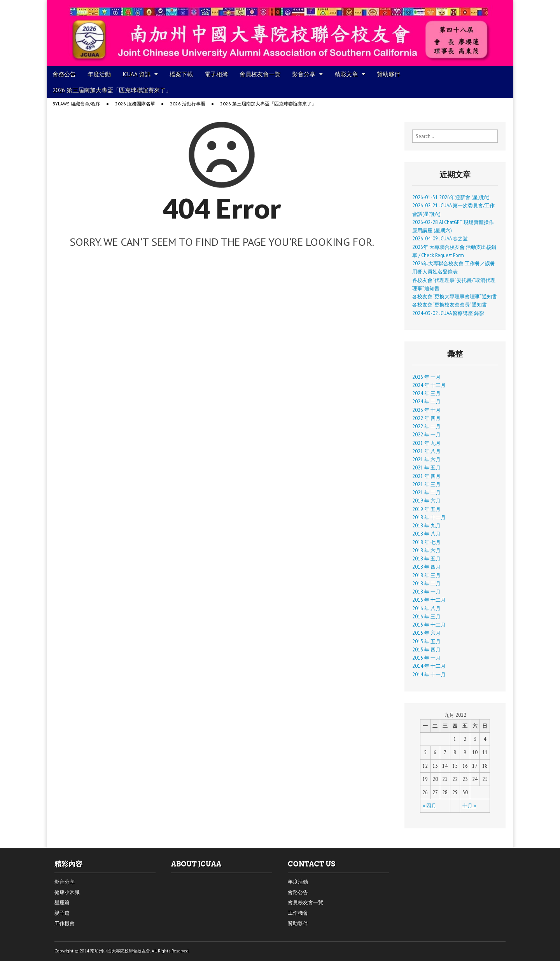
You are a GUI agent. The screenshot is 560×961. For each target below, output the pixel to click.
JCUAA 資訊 (136, 74)
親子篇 (62, 913)
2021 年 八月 (426, 451)
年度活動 (99, 74)
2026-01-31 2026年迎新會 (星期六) (451, 197)
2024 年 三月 (426, 393)
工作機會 (65, 923)
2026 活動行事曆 (188, 104)
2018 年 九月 (426, 525)
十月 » (469, 805)
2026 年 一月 (426, 377)
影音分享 (304, 74)
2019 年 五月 (426, 509)
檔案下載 (181, 74)
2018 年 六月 (426, 550)
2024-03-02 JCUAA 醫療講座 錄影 (448, 313)
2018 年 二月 (426, 583)
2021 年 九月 (426, 443)
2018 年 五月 (426, 558)
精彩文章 (346, 74)
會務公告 (64, 74)
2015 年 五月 (426, 641)
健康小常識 (67, 892)
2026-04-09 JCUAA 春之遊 (440, 238)
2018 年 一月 (426, 592)
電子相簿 (216, 74)
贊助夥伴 (388, 74)
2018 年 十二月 (429, 517)
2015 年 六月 (426, 633)
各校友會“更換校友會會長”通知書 (450, 305)
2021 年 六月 (426, 459)
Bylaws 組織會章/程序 (76, 104)
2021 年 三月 (426, 484)
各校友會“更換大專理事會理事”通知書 (455, 296)
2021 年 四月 (426, 476)
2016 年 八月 (426, 608)
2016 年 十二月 (429, 600)
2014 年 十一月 (429, 674)
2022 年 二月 (426, 426)
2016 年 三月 (426, 616)
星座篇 (62, 902)
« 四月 (430, 805)
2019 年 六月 (426, 501)
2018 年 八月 (426, 534)
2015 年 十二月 (429, 625)
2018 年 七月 (426, 542)
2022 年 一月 (426, 434)
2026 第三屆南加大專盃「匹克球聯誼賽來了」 (112, 90)
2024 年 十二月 (429, 385)
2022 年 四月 (426, 418)
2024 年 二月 (426, 401)
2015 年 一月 (426, 658)
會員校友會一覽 (260, 74)
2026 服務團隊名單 (135, 104)
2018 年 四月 (426, 567)
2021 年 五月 (426, 467)
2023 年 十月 (426, 410)
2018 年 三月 (426, 575)
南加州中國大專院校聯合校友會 (120, 951)
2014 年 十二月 (429, 666)
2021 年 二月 (426, 492)
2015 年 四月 (426, 649)
